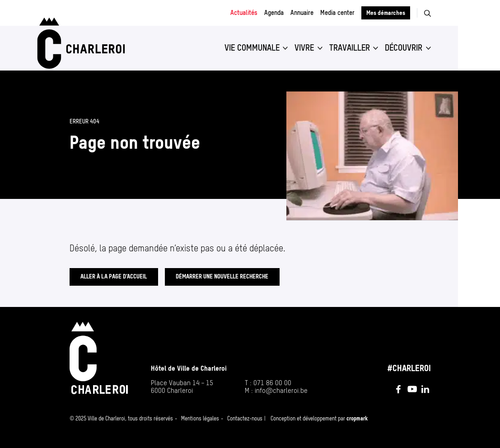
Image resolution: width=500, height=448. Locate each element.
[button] (256, 48)
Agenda (274, 13)
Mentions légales (200, 419)
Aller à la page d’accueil (114, 276)
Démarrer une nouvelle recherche (222, 276)
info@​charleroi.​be (281, 390)
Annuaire (302, 13)
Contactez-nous (245, 419)
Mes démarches (386, 13)
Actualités (244, 13)
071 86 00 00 (272, 383)
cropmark (357, 419)
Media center (337, 13)
